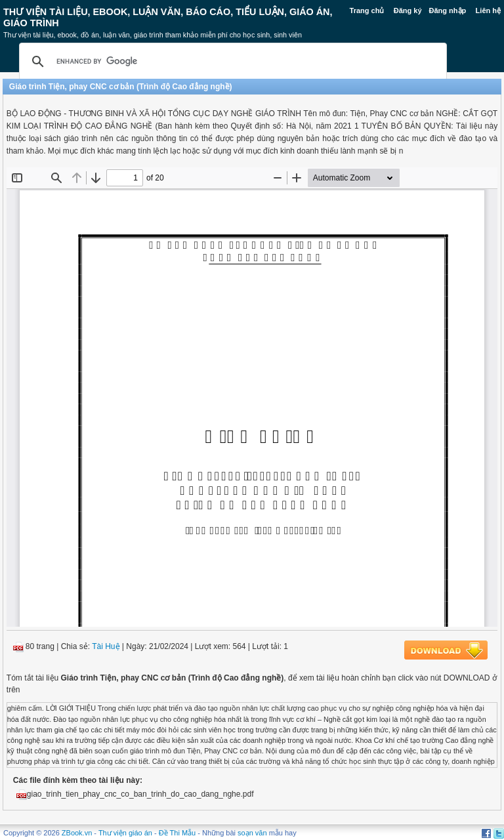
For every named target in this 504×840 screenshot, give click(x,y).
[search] (231, 62)
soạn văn (252, 833)
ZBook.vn (77, 833)
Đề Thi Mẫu (177, 833)
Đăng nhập (448, 10)
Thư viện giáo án (125, 833)
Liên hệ (488, 10)
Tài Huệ (106, 646)
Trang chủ (367, 10)
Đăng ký (408, 10)
